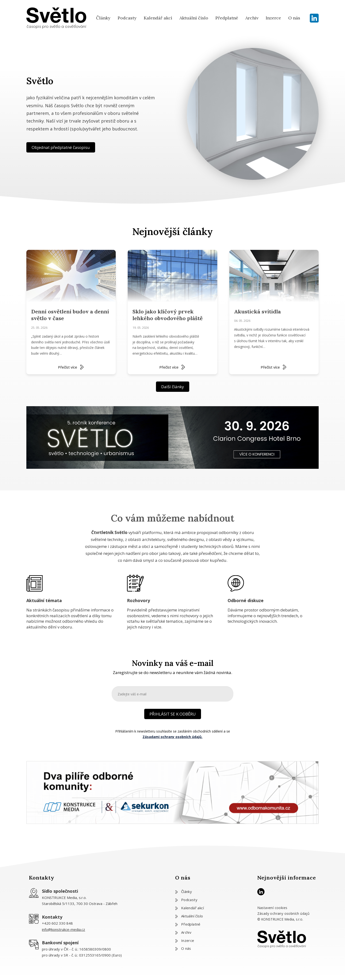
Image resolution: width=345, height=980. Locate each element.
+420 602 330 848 (57, 923)
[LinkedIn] (314, 18)
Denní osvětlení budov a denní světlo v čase (70, 315)
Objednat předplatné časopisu (61, 147)
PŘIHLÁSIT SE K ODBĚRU (173, 714)
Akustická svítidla (257, 311)
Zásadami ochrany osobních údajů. (172, 737)
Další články (173, 387)
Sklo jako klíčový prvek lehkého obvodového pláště (168, 315)
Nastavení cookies (272, 908)
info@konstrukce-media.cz (63, 929)
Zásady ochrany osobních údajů (284, 913)
